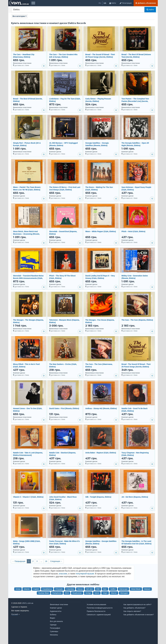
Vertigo (88, 593)
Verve (97, 593)
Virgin (105, 593)
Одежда (53, 625)
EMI (98, 589)
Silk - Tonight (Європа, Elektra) (98, 497)
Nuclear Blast (43, 593)
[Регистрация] (126, 3)
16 (46, 561)
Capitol (36, 589)
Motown (147, 589)
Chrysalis (59, 589)
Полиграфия (55, 628)
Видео (53, 618)
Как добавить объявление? (134, 608)
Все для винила (56, 621)
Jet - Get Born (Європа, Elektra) (135, 497)
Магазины (54, 635)
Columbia (70, 589)
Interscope (123, 589)
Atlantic (27, 589)
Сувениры (54, 631)
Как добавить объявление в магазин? (139, 615)
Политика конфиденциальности (100, 608)
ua (105, 3)
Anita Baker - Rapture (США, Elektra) (101, 453)
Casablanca (47, 589)
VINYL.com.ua (28, 603)
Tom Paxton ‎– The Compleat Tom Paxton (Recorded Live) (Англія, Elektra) (135, 101)
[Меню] (33, 3)
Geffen (113, 589)
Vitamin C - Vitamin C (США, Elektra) (28, 497)
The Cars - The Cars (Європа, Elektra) (137, 320)
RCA (67, 593)
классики (63, 574)
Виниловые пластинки (59, 604)
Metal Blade (136, 589)
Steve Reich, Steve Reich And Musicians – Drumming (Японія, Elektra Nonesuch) (26, 234)
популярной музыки (85, 574)
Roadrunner (77, 593)
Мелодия (124, 593)
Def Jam (89, 589)
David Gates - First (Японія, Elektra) (64, 408)
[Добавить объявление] (146, 3)
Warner (114, 593)
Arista (18, 589)
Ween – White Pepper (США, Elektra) (101, 231)
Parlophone (57, 593)
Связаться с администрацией (99, 615)
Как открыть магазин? (132, 611)
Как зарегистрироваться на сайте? (137, 604)
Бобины (53, 615)
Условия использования (96, 604)
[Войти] (113, 3)
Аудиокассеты (56, 611)
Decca (80, 589)
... (41, 561)
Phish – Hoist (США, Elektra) (133, 231)
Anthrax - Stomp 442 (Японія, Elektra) (101, 408)
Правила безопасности (96, 611)
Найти (150, 10)
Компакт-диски (56, 608)
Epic (105, 589)
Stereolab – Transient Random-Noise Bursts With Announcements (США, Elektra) (28, 278)
